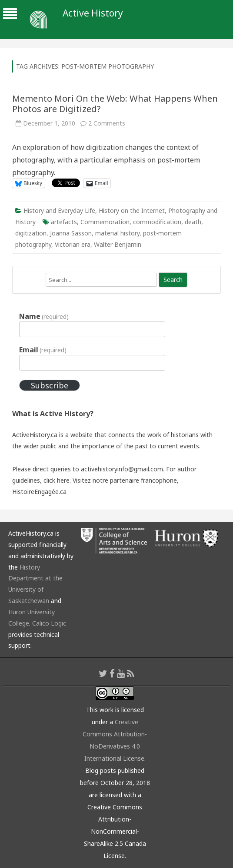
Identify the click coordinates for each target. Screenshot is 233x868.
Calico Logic (49, 623)
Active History (93, 13)
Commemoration (105, 222)
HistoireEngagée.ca (39, 492)
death (193, 222)
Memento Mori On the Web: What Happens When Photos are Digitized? (115, 104)
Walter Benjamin (118, 244)
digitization (31, 233)
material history (117, 233)
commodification (157, 222)
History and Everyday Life (59, 210)
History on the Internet (132, 210)
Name (44, 316)
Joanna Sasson (71, 233)
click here (57, 480)
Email (43, 350)
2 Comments (107, 123)
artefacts (64, 222)
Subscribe (50, 385)
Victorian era (73, 244)
